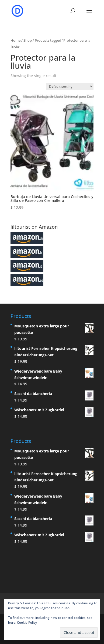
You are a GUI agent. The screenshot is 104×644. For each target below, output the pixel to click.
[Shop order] (70, 86)
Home (15, 40)
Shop (28, 40)
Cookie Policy (27, 622)
